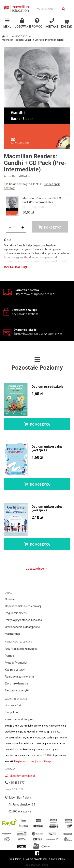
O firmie (10, 599)
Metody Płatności (16, 663)
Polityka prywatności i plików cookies (45, 859)
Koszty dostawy (15, 670)
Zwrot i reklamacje (16, 683)
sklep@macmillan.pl (22, 776)
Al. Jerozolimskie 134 (22, 805)
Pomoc (9, 656)
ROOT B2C (21, 37)
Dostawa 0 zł (13, 705)
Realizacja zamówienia (19, 677)
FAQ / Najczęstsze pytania (21, 649)
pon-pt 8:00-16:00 (14, 789)
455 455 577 (17, 783)
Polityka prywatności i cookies (23, 620)
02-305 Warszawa (20, 811)
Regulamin (15, 859)
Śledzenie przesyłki (17, 690)
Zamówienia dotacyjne (19, 719)
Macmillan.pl (13, 634)
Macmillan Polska (20, 798)
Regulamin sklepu (16, 613)
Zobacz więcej (37, 569)
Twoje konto (13, 712)
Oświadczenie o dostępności (23, 627)
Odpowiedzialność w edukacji (23, 606)
